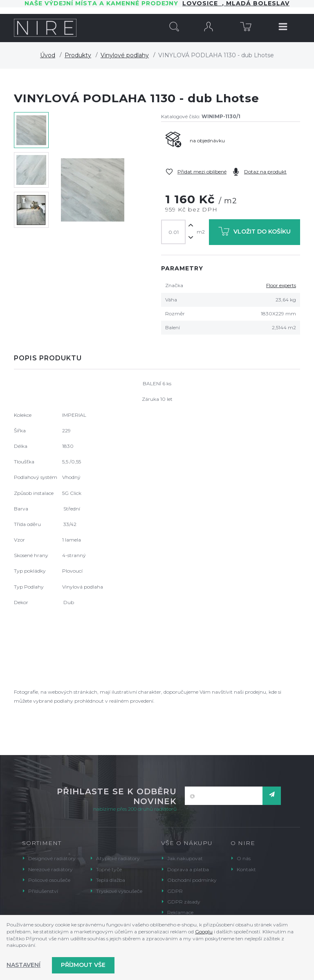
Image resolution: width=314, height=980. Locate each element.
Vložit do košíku (255, 233)
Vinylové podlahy (125, 55)
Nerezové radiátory (50, 869)
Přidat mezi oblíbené (202, 172)
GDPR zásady (184, 902)
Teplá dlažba (111, 880)
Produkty (78, 55)
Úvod (48, 55)
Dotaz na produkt (265, 172)
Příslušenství (43, 891)
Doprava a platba (188, 869)
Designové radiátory (52, 858)
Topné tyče (109, 869)
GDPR (175, 891)
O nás (244, 858)
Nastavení (24, 965)
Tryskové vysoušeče (119, 891)
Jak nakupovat (185, 858)
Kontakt (246, 869)
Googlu (204, 932)
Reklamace (180, 912)
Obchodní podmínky (192, 880)
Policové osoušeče (49, 880)
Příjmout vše (83, 965)
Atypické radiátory (118, 858)
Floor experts (281, 285)
